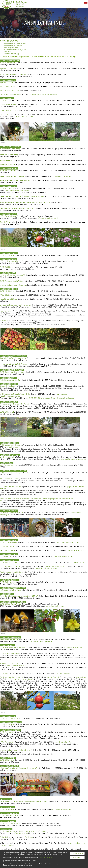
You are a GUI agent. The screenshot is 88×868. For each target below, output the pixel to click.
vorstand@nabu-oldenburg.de (46, 568)
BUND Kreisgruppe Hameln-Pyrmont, (13, 372)
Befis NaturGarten (6, 465)
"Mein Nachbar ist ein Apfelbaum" (21, 679)
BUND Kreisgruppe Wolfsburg (10, 823)
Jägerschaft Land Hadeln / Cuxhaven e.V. (15, 180)
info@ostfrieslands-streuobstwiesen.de (43, 94)
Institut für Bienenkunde (9, 104)
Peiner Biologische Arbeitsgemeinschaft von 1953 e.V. (19, 596)
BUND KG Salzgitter (7, 809)
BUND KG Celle (6, 100)
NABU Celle (4, 114)
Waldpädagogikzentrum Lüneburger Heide (15, 394)
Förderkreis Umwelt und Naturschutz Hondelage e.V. (19, 768)
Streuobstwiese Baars (8, 386)
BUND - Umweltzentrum (9, 542)
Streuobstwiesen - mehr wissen (15, 44)
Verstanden (77, 855)
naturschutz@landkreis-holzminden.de (72, 459)
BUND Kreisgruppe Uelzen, (9, 718)
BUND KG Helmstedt (7, 412)
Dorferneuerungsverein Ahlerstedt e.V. (13, 647)
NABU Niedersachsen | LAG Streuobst (33, 831)
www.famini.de (81, 677)
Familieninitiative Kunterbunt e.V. (12, 677)
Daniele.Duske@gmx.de (76, 550)
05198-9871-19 (34, 398)
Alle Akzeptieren (77, 851)
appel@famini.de (53, 677)
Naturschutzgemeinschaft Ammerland (13, 74)
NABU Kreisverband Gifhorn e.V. (12, 261)
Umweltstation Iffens (7, 724)
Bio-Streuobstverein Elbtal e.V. (11, 487)
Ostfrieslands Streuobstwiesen (11, 94)
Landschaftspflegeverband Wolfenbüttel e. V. (16, 750)
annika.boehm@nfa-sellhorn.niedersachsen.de (57, 398)
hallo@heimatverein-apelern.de (41, 641)
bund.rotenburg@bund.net (55, 606)
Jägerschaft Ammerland (8, 69)
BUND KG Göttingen (8, 291)
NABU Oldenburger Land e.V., (10, 566)
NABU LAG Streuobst (7, 550)
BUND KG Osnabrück (7, 582)
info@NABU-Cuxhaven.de (61, 176)
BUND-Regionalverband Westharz (12, 281)
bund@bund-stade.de (65, 673)
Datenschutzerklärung (49, 857)
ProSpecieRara (28, 837)
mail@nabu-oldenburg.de (55, 566)
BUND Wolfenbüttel (7, 732)
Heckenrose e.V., (6, 556)
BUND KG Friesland (7, 255)
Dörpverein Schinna (7, 546)
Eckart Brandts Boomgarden (10, 653)
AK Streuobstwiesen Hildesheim (11, 445)
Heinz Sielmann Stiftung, (9, 299)
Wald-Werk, (4, 321)
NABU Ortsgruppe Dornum (9, 90)
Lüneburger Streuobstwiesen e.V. (12, 513)
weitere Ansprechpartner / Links (15, 50)
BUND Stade (4, 673)
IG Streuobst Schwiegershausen (11, 590)
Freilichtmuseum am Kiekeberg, (11, 380)
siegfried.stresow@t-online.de (16, 665)
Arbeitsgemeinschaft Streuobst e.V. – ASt (15, 404)
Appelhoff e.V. (5, 222)
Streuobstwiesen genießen (13, 46)
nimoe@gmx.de (12, 447)
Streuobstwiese (9, 41)
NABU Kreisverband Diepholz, (34, 196)
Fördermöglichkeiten (11, 48)
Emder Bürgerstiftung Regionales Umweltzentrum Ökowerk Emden (23, 801)
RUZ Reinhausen (6, 311)
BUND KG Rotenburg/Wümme (10, 604)
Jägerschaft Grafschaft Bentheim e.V (13, 358)
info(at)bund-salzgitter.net (61, 809)
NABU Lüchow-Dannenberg (10, 479)
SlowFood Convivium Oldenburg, (12, 572)
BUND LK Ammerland (7, 63)
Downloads (7, 52)
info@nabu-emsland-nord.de (48, 218)
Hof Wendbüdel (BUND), (9, 562)
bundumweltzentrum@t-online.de (17, 190)
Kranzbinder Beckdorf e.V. (9, 663)
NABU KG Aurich (6, 86)
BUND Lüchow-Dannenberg (10, 473)
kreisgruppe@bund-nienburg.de (67, 542)
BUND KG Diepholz (7, 188)
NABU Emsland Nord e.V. (9, 216)
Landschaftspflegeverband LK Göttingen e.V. (16, 305)
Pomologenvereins (21, 833)
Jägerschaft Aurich (7, 82)
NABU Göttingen (6, 295)
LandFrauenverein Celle (8, 110)
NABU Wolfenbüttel (7, 742)
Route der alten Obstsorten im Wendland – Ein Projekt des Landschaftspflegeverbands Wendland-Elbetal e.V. (37, 500)
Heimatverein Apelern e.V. (9, 639)
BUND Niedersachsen (8, 831)
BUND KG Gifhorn (6, 267)
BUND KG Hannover (7, 760)
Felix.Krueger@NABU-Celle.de (26, 116)
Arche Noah (4, 837)
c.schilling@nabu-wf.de (63, 742)
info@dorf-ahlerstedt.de (73, 647)
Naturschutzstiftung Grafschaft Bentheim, (15, 364)
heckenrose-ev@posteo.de (63, 556)
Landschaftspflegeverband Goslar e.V (13, 285)
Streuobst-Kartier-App (11, 54)
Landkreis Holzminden (8, 457)
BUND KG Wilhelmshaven (9, 815)
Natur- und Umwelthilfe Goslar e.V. (12, 275)
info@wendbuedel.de (78, 562)
